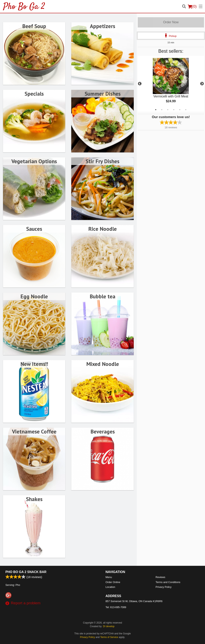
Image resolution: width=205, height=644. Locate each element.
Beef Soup (34, 26)
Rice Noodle (102, 229)
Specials (34, 94)
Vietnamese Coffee (34, 431)
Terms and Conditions (168, 582)
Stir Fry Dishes (102, 161)
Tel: (116, 607)
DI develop (109, 626)
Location (110, 587)
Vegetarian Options (34, 161)
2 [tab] (162, 110)
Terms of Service (109, 637)
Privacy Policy (164, 587)
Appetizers (102, 26)
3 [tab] (168, 110)
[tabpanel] (171, 84)
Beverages (103, 431)
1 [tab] (156, 110)
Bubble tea (102, 296)
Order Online (113, 582)
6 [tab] (186, 110)
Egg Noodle (34, 296)
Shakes (34, 499)
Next (202, 84)
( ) (192, 6)
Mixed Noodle (103, 364)
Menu (109, 577)
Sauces (34, 229)
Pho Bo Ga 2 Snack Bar (26, 572)
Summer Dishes (103, 94)
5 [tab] (180, 110)
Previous (140, 84)
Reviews (160, 577)
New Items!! (34, 364)
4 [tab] (174, 110)
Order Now (171, 22)
